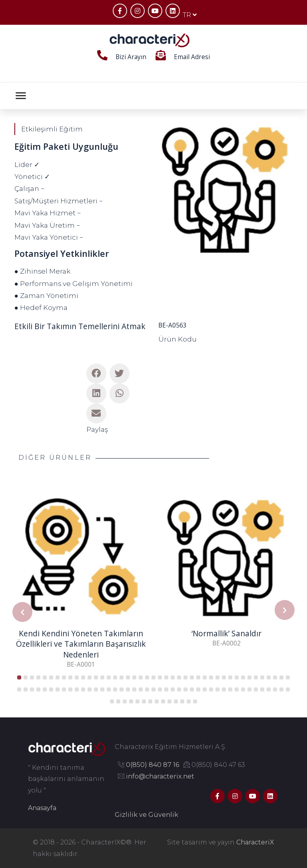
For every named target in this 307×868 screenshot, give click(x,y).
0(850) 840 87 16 (153, 765)
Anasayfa (42, 808)
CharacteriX (255, 842)
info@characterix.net (160, 776)
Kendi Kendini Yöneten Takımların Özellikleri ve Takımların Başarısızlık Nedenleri (81, 644)
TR (190, 15)
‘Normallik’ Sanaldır (226, 633)
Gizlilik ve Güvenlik (147, 815)
